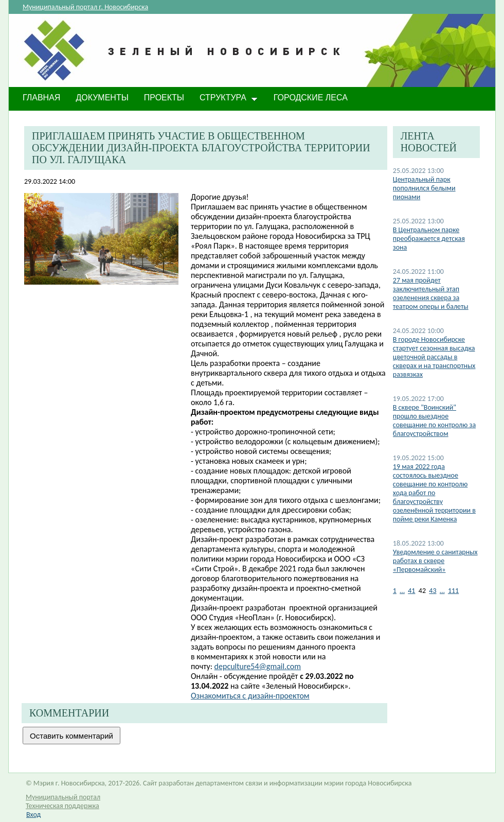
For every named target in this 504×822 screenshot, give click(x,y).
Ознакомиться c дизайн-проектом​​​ (250, 696)
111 (453, 591)
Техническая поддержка (62, 806)
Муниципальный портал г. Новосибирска (85, 7)
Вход (33, 815)
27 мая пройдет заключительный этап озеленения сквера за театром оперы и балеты (431, 293)
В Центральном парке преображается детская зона (429, 239)
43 (433, 591)
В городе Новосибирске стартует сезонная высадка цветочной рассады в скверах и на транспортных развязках (434, 357)
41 (411, 591)
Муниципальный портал (63, 797)
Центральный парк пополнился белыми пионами (424, 188)
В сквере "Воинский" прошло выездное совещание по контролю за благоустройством (434, 421)
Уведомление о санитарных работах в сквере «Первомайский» (435, 561)
